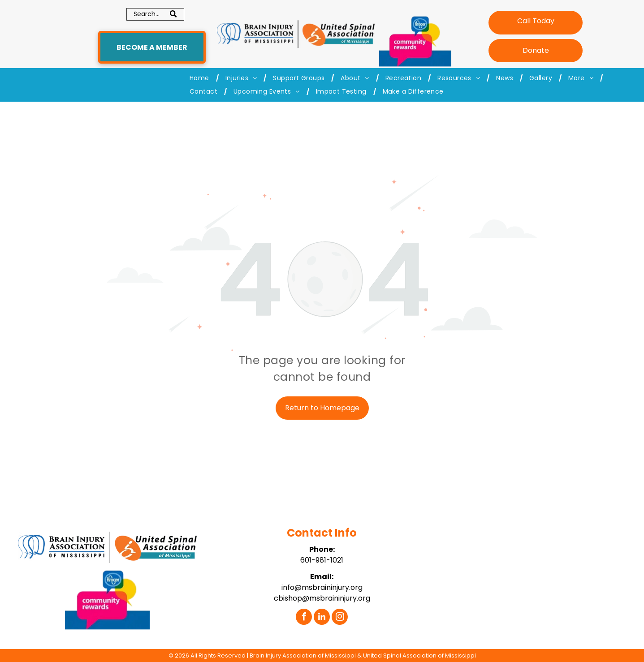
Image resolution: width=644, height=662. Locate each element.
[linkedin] (322, 618)
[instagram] (340, 618)
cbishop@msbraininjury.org (322, 598)
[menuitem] (201, 78)
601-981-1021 (322, 560)
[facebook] (304, 618)
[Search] (155, 14)
